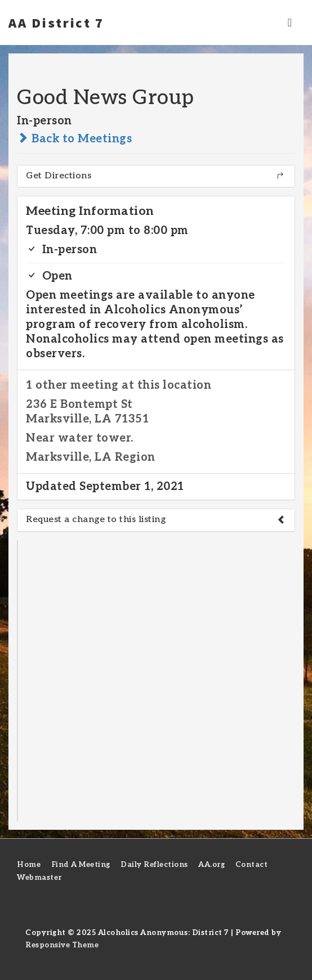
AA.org (211, 865)
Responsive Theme (62, 945)
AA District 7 (56, 23)
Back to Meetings (74, 139)
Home (29, 865)
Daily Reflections (154, 865)
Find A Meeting (81, 865)
